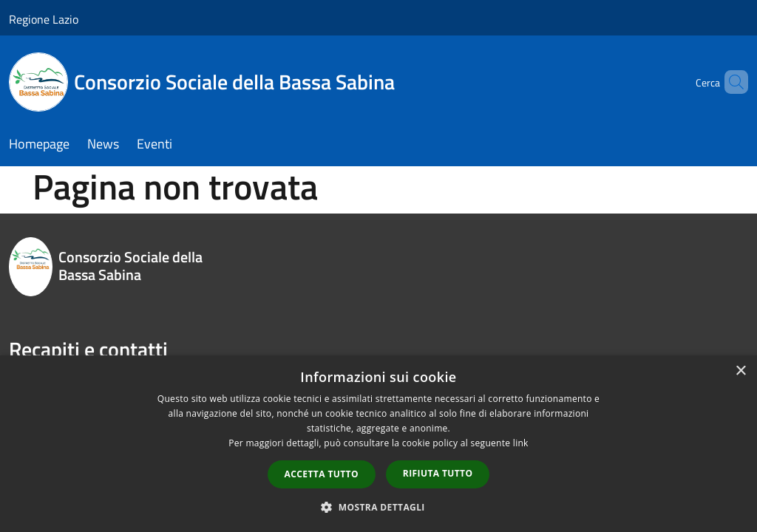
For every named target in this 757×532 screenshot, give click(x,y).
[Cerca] (730, 82)
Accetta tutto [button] (322, 474)
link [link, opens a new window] (521, 443)
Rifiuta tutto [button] (438, 473)
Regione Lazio (44, 19)
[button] (378, 507)
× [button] (740, 371)
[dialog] (378, 444)
